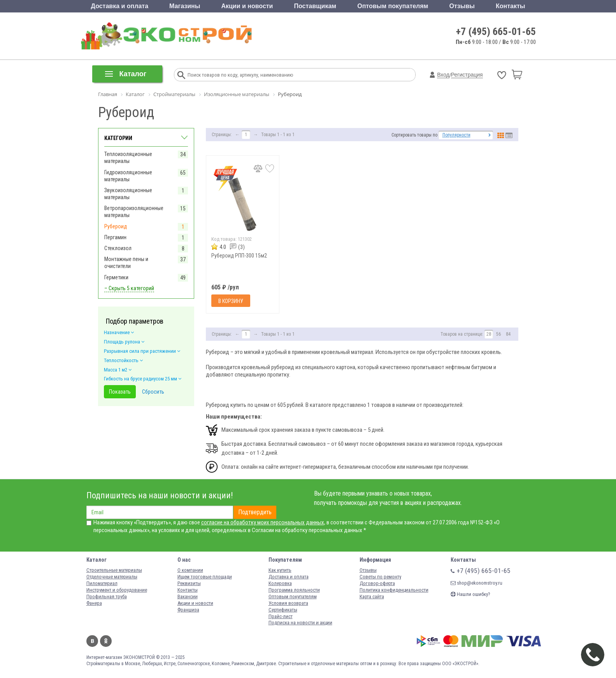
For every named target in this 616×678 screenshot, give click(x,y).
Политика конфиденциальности (394, 590)
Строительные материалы (114, 570)
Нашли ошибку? (470, 594)
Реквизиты (189, 583)
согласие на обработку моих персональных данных (263, 522)
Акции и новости (247, 6)
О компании (190, 570)
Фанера (94, 603)
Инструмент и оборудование (117, 590)
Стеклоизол (118, 248)
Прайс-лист (281, 616)
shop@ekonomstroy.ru (476, 583)
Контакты (510, 6)
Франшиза (188, 610)
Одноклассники (106, 641)
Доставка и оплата (120, 6)
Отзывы (462, 6)
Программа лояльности (294, 590)
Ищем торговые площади (205, 577)
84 (508, 334)
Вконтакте (92, 641)
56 (498, 334)
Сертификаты (283, 610)
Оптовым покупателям (393, 6)
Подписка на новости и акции (300, 623)
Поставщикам (315, 6)
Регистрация (467, 75)
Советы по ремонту (380, 577)
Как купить (280, 570)
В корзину (231, 301)
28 (489, 334)
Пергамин (115, 237)
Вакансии (188, 597)
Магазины (185, 6)
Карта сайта (372, 597)
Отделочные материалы (112, 577)
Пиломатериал (102, 583)
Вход (443, 75)
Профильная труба (107, 597)
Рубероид (116, 226)
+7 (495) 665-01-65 (496, 32)
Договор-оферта (377, 583)
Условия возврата (288, 603)
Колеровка (280, 583)
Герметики (116, 277)
